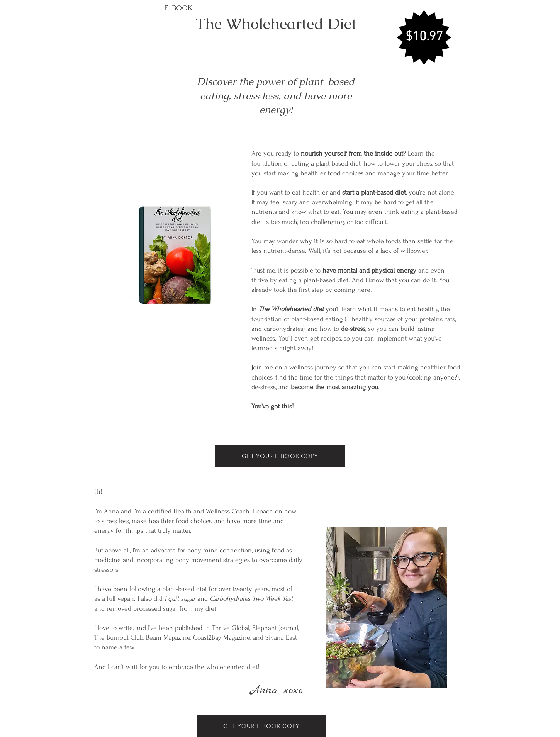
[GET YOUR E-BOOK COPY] (280, 456)
